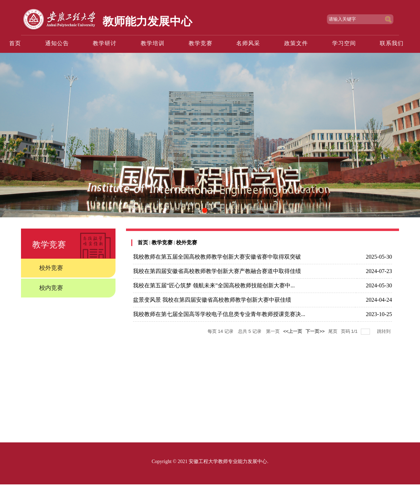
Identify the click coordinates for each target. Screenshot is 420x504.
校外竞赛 (187, 243)
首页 (143, 243)
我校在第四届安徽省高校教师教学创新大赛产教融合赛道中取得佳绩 (217, 271)
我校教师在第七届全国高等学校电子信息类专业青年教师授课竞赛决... (219, 314)
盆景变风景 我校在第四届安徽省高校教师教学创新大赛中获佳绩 (212, 300)
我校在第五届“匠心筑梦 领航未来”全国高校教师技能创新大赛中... (214, 285)
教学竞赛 (162, 243)
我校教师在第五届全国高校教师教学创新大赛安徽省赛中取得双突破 (217, 257)
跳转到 (384, 331)
